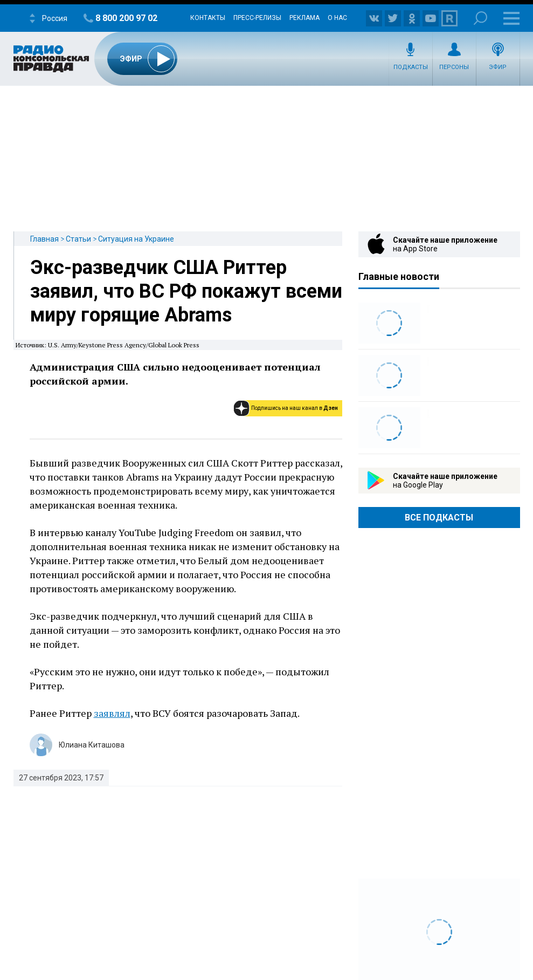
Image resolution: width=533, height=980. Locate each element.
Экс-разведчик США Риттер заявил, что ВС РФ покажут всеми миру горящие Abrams (186, 291)
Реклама (304, 18)
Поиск (480, 18)
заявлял (112, 713)
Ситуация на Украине (136, 239)
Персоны (454, 67)
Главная (44, 239)
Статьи (78, 239)
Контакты (208, 18)
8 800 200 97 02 (126, 18)
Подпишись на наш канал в (295, 408)
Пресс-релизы (257, 18)
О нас (337, 18)
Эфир (498, 67)
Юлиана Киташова (92, 745)
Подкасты (411, 67)
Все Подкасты (439, 518)
